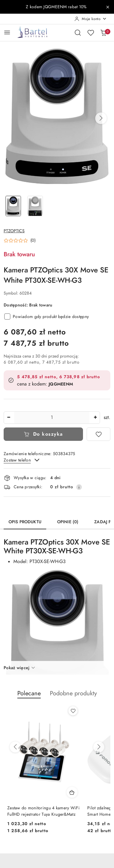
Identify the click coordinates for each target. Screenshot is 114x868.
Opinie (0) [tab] (68, 522)
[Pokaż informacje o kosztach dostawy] (79, 487)
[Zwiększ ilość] (95, 418)
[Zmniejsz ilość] (9, 418)
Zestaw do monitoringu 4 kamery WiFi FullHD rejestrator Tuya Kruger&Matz (43, 811)
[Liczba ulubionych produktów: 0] (91, 33)
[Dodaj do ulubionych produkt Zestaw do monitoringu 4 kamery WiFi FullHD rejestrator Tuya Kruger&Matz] (73, 711)
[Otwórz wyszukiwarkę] (78, 33)
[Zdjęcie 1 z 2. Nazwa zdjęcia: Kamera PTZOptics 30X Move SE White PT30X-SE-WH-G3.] (13, 206)
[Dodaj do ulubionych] (98, 434)
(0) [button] (33, 240)
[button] (101, 118)
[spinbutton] (52, 418)
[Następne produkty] (99, 747)
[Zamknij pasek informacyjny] (108, 7)
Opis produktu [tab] (25, 522)
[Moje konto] (91, 19)
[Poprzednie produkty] (15, 747)
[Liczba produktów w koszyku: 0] (103, 33)
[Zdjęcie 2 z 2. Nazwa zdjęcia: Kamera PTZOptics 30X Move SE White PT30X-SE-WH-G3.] (35, 206)
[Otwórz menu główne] (7, 32)
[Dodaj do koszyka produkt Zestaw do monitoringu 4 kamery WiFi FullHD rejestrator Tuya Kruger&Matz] (72, 792)
